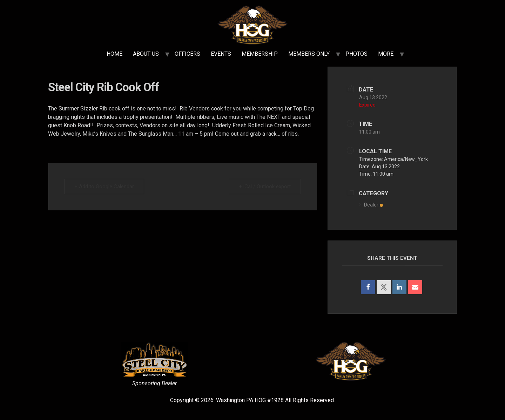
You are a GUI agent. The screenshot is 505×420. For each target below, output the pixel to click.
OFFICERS (187, 54)
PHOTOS (356, 54)
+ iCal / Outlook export (265, 187)
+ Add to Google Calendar (104, 187)
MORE (386, 54)
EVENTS (221, 54)
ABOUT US (146, 54)
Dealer (371, 205)
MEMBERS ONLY (309, 54)
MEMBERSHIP (260, 54)
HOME (115, 54)
